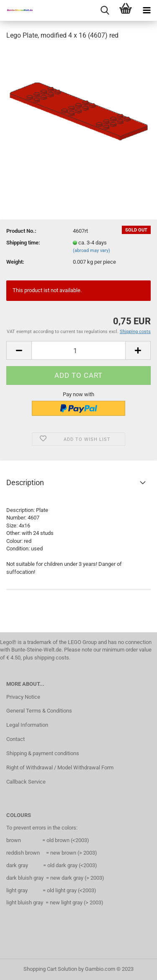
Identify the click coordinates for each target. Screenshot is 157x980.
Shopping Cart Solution (50, 969)
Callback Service (26, 782)
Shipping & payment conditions (43, 753)
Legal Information (27, 725)
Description (25, 482)
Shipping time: (23, 243)
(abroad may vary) (91, 251)
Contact (15, 739)
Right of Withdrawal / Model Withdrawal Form (60, 767)
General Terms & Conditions (39, 711)
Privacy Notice (23, 697)
